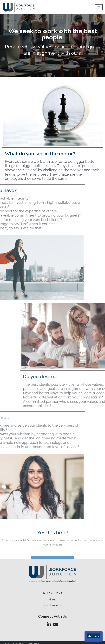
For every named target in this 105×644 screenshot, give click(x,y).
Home (52, 600)
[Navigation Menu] (99, 7)
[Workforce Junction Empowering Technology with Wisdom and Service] (19, 7)
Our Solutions (52, 605)
